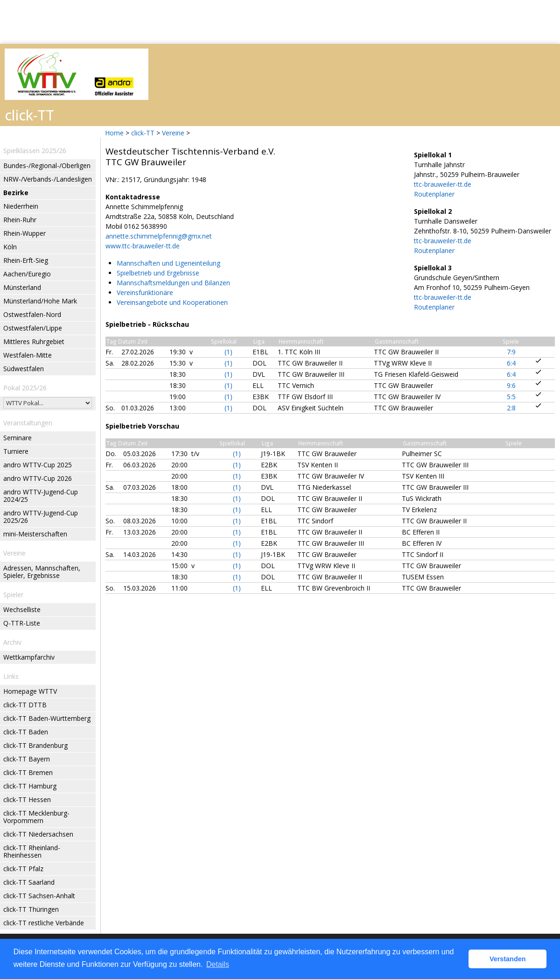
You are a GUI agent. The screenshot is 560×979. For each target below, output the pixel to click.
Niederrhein (21, 206)
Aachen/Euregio (27, 274)
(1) (228, 352)
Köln (10, 247)
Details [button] (218, 964)
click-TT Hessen (27, 799)
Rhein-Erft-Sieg (26, 260)
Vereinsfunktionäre (145, 292)
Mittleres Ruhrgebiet (34, 342)
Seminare (17, 438)
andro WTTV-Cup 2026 (38, 478)
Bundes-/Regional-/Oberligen (47, 166)
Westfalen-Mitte (28, 355)
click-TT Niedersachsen (38, 834)
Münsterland (22, 287)
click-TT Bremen (28, 772)
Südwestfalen (24, 369)
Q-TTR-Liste (22, 623)
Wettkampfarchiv (29, 657)
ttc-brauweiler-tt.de (443, 184)
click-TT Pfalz (23, 869)
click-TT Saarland (29, 882)
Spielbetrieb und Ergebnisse (158, 273)
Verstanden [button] (508, 959)
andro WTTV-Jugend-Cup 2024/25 (41, 496)
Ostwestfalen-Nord (32, 314)
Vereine (173, 133)
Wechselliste (22, 609)
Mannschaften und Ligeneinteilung (168, 263)
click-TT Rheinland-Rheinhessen (32, 851)
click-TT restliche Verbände (44, 923)
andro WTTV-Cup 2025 (38, 465)
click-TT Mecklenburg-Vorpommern (36, 817)
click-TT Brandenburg (35, 745)
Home (114, 133)
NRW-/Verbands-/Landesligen (48, 179)
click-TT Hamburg (30, 786)
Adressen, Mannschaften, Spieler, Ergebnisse (42, 572)
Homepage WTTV (30, 691)
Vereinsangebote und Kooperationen (172, 302)
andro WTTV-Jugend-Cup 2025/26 (41, 517)
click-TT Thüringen (31, 909)
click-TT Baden (26, 732)
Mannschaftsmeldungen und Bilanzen (173, 283)
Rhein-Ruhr (20, 220)
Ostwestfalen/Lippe (33, 328)
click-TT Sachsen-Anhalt (39, 896)
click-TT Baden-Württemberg (47, 718)
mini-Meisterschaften (35, 534)
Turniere (16, 451)
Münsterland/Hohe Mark (40, 301)
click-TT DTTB (25, 705)
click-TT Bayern (27, 759)
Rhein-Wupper (24, 233)
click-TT (143, 133)
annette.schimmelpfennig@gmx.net (159, 236)
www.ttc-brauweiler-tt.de (143, 246)
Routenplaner (434, 194)
